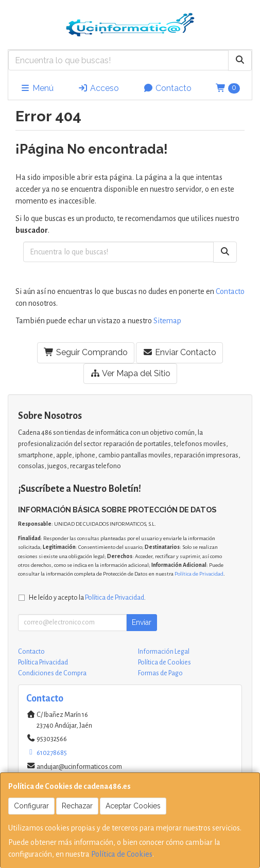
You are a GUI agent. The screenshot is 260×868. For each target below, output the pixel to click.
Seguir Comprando (86, 352)
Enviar (142, 622)
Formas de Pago (160, 673)
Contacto (167, 88)
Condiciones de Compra (52, 673)
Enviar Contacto (179, 352)
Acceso (98, 88)
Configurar (31, 806)
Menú (37, 88)
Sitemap (167, 321)
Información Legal (164, 652)
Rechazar (77, 806)
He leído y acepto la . (87, 597)
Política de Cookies (122, 854)
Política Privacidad (43, 662)
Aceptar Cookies (133, 806)
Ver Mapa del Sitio (130, 373)
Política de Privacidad (199, 574)
